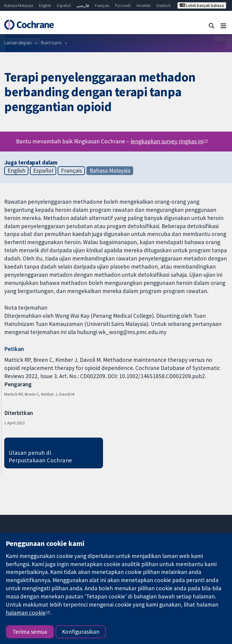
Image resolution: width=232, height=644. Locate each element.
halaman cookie (26, 613)
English (45, 5)
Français (102, 5)
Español (64, 5)
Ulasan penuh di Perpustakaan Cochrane (40, 456)
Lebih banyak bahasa (202, 5)
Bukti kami (51, 43)
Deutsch (164, 5)
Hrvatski (144, 5)
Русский (123, 5)
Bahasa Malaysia (19, 5)
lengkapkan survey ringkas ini (167, 141)
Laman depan (18, 43)
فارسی (83, 5)
